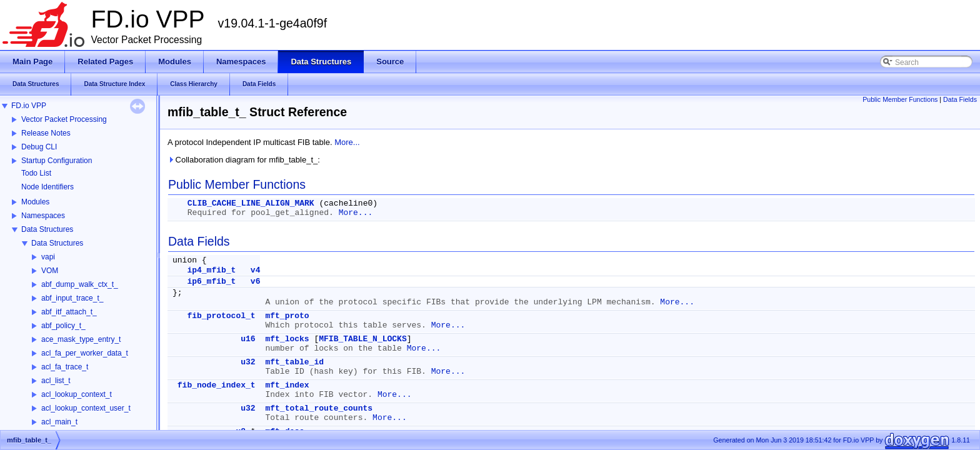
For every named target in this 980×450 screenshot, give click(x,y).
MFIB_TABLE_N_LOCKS (362, 339)
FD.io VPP (29, 106)
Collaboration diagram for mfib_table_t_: (244, 160)
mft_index (287, 385)
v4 (256, 270)
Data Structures (47, 229)
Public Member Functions (900, 99)
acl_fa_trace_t (65, 367)
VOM (50, 271)
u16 (248, 339)
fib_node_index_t (217, 385)
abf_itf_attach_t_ (69, 312)
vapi (48, 257)
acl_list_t (56, 381)
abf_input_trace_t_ (72, 298)
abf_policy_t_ (63, 326)
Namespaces (43, 216)
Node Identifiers (47, 187)
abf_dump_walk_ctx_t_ (80, 284)
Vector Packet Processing (64, 119)
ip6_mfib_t (211, 282)
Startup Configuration (57, 161)
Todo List (36, 173)
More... (347, 142)
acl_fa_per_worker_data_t (85, 353)
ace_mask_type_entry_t (81, 339)
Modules (35, 202)
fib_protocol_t (221, 316)
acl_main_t (59, 422)
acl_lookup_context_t (77, 394)
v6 (256, 282)
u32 (248, 362)
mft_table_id (294, 362)
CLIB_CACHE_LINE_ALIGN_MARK (251, 203)
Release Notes (46, 133)
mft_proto (287, 316)
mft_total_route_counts (319, 408)
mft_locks (287, 339)
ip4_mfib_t (211, 270)
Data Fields (960, 99)
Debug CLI (39, 147)
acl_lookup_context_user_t (86, 408)
